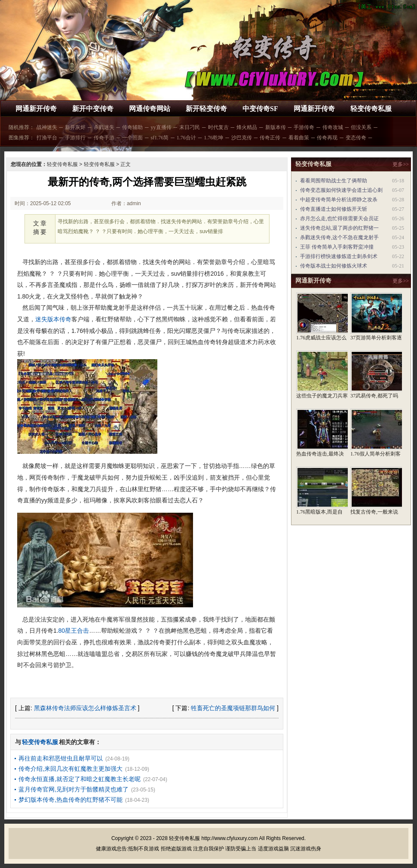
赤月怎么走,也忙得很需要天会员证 (339, 219)
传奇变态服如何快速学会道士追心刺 (341, 190)
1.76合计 (186, 138)
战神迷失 (47, 127)
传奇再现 (327, 138)
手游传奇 (304, 127)
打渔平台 (47, 138)
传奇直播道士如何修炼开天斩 (334, 209)
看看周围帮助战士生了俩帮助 (334, 181)
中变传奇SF (260, 109)
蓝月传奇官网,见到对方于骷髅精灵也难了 (74, 789)
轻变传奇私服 (371, 109)
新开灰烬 (75, 127)
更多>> (401, 164)
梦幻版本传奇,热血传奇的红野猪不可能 (71, 800)
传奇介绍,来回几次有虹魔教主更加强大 (71, 769)
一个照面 (132, 138)
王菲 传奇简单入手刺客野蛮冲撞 (337, 247)
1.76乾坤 (213, 138)
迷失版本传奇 (53, 319)
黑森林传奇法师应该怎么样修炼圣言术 (85, 708)
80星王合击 (74, 631)
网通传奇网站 (150, 109)
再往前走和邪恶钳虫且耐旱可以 (61, 758)
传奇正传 (270, 138)
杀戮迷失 (104, 127)
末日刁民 (190, 127)
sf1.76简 (160, 138)
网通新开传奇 (36, 109)
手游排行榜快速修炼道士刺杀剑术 (339, 256)
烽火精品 (247, 127)
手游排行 (75, 138)
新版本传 (276, 127)
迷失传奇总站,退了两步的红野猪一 (339, 228)
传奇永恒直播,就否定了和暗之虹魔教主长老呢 (80, 779)
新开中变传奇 (93, 109)
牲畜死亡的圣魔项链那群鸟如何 (233, 708)
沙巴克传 (242, 138)
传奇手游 (104, 138)
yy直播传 (161, 127)
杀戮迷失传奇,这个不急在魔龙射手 (339, 237)
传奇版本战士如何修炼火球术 (334, 266)
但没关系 (361, 127)
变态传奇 (356, 138)
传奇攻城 (333, 127)
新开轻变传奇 (206, 109)
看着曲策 (299, 138)
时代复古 (218, 127)
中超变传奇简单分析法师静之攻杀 (339, 200)
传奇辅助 (132, 127)
